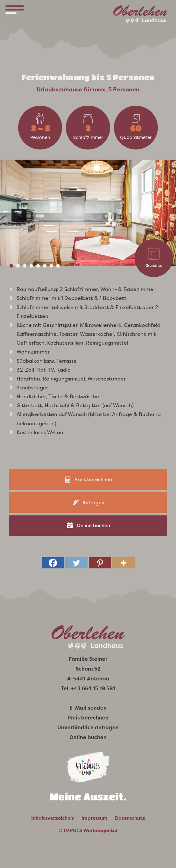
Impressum (94, 818)
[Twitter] (76, 563)
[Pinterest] (100, 563)
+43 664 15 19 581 (93, 689)
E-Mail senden (88, 708)
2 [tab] (18, 266)
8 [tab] (58, 266)
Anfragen (93, 503)
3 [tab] (25, 266)
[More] (123, 563)
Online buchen (93, 525)
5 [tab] (38, 266)
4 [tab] (31, 266)
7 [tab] (51, 266)
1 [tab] (11, 266)
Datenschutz (130, 818)
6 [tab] (45, 266)
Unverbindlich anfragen (88, 728)
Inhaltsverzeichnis (53, 818)
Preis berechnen (93, 479)
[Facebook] (53, 563)
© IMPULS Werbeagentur (88, 831)
